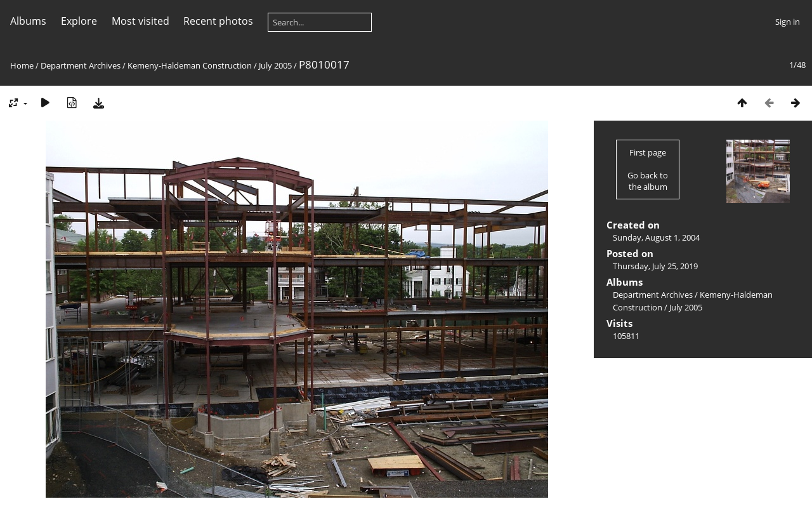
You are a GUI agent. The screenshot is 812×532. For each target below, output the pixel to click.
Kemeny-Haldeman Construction (190, 65)
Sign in (788, 22)
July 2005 (275, 65)
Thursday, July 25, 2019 (655, 266)
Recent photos (218, 21)
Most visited (141, 21)
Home (22, 65)
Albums (28, 21)
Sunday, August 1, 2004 (656, 237)
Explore (79, 21)
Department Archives (81, 65)
